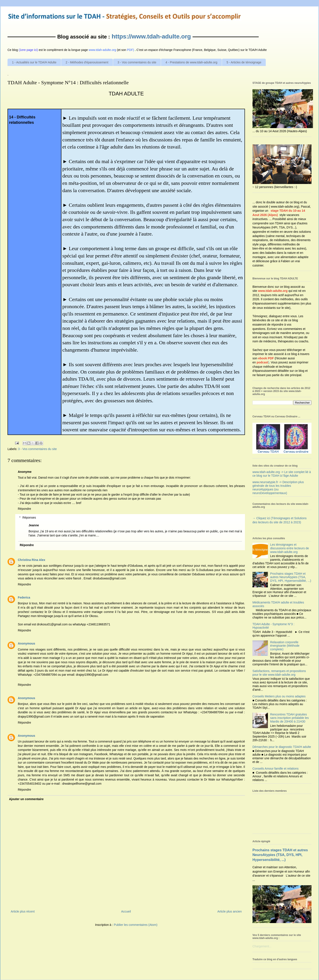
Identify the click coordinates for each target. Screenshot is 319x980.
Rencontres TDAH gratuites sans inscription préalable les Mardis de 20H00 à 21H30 (290, 718)
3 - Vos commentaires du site (137, 62)
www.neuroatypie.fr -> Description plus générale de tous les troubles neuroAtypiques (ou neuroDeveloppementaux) (278, 487)
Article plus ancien (229, 911)
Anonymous (27, 643)
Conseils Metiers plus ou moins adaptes (279, 696)
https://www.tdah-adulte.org (151, 36)
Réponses (29, 518)
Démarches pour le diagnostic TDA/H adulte (282, 747)
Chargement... (262, 946)
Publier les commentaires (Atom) (136, 925)
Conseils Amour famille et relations (276, 769)
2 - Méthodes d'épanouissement (87, 62)
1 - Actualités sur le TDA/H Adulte (34, 62)
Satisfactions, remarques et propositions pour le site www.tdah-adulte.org (279, 673)
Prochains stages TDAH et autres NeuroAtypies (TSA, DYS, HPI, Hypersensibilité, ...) (291, 577)
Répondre (24, 509)
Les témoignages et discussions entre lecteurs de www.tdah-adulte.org (290, 548)
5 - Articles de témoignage (244, 62)
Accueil (126, 911)
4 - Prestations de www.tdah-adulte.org (191, 62)
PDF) (131, 50)
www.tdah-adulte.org (273, 291)
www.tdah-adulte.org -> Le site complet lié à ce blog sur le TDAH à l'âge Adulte (282, 474)
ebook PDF (266, 358)
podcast (262, 362)
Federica (24, 597)
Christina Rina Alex (32, 560)
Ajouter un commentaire (26, 799)
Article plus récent (23, 911)
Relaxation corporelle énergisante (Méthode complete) (285, 646)
